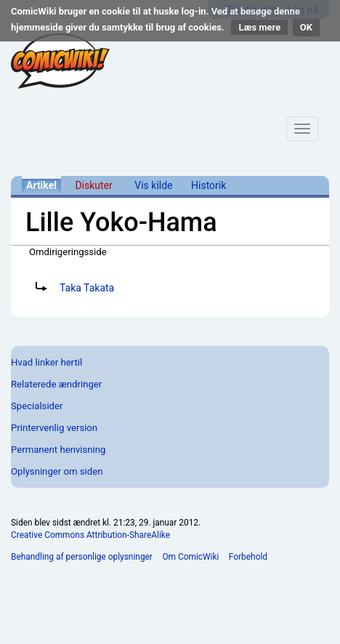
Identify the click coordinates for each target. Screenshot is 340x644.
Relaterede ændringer (56, 384)
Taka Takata (87, 288)
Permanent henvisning (58, 450)
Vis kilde (153, 185)
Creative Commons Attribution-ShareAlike (90, 535)
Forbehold (248, 557)
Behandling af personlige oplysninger (82, 557)
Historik (209, 185)
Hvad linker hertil (46, 362)
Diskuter (93, 185)
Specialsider (37, 406)
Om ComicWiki (190, 557)
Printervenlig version (54, 428)
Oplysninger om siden (57, 471)
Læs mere (259, 27)
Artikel (41, 185)
